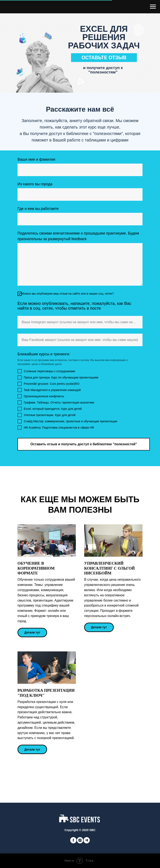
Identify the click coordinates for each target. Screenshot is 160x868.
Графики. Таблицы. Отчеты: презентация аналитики (56, 402)
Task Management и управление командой (49, 390)
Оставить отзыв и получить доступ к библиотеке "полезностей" (84, 444)
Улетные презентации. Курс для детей (46, 415)
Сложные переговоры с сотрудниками (46, 371)
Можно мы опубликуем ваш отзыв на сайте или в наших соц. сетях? (66, 294)
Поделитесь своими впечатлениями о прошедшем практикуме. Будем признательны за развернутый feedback (78, 236)
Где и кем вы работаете (38, 209)
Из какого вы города (35, 184)
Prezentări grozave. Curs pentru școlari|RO (48, 384)
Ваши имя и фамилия (36, 159)
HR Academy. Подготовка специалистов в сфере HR (56, 428)
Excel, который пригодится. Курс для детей (50, 409)
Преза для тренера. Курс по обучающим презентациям (58, 377)
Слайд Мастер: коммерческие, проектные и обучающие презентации (67, 421)
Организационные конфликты (41, 396)
